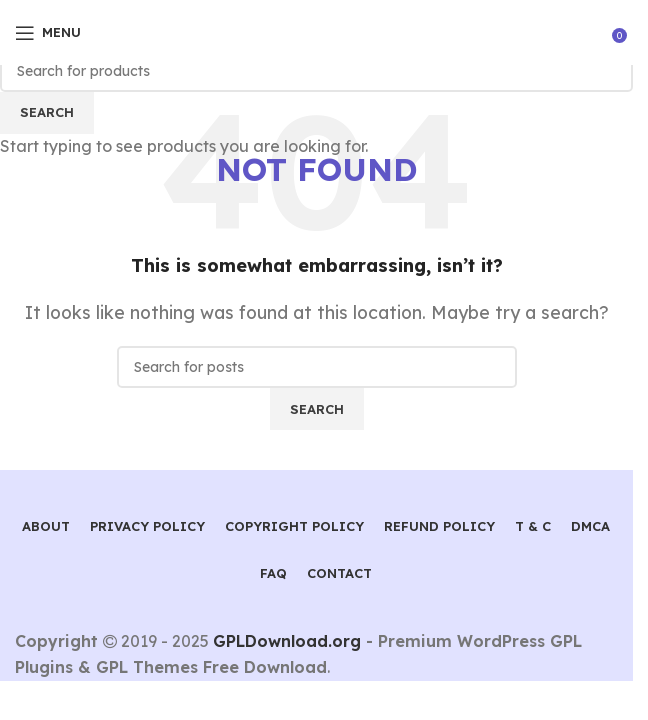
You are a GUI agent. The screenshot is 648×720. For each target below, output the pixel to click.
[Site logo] (316, 31)
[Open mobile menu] (48, 33)
